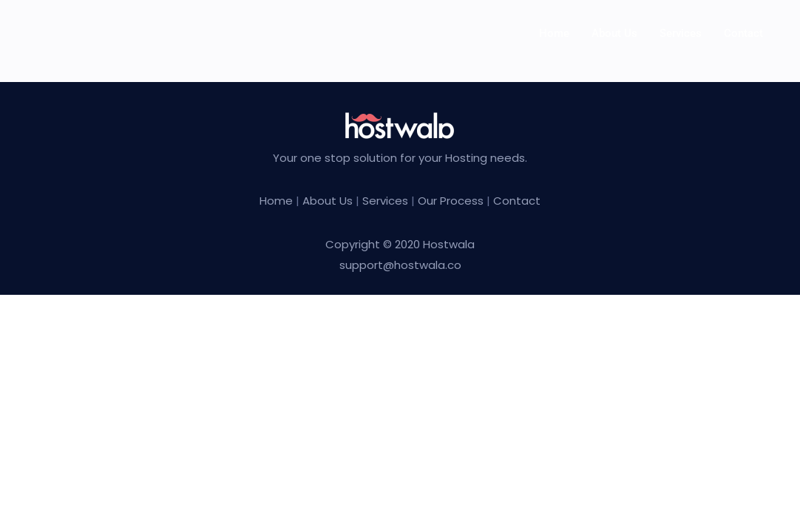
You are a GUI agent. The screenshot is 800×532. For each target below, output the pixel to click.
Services (681, 33)
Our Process (451, 201)
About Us (329, 201)
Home (554, 33)
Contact (743, 33)
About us (614, 33)
